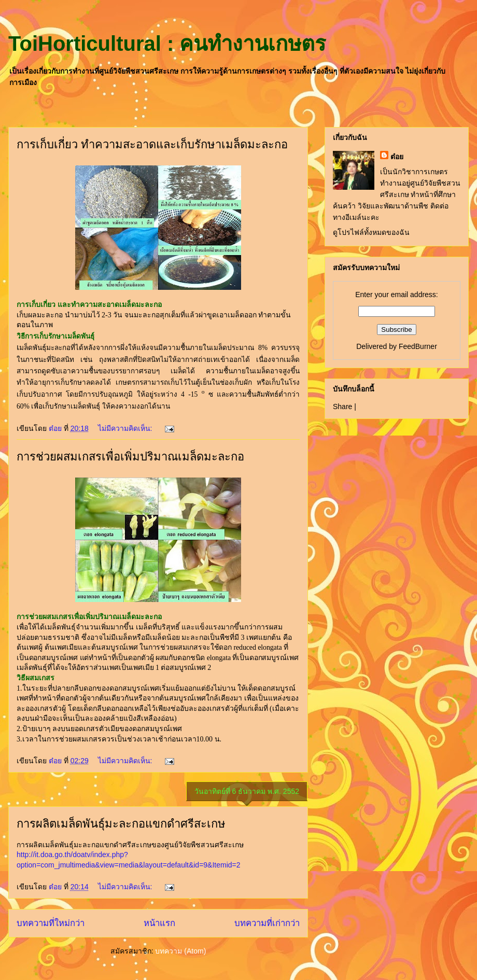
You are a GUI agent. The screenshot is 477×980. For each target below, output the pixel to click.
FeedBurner (418, 346)
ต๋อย (397, 157)
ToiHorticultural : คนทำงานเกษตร (167, 44)
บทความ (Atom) (180, 951)
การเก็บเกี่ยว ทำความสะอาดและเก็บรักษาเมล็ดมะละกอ (152, 144)
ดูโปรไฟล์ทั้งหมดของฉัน (371, 232)
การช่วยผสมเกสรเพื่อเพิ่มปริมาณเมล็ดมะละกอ (130, 457)
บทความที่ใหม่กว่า (51, 923)
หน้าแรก (159, 923)
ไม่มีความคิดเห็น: (126, 428)
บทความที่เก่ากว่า (267, 923)
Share (342, 407)
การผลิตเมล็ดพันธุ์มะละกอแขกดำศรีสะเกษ (121, 824)
